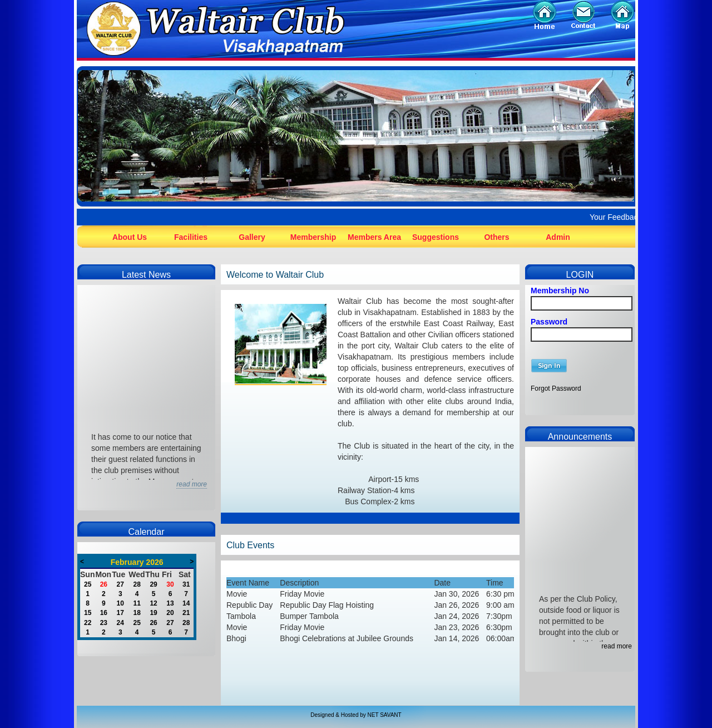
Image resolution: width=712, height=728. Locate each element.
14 (186, 603)
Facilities (191, 237)
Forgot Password (556, 388)
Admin (558, 237)
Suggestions (436, 237)
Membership (313, 237)
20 (170, 613)
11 (137, 603)
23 (104, 623)
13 (170, 603)
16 (104, 613)
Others (496, 237)
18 (137, 613)
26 (104, 584)
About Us (130, 237)
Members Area (374, 237)
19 (153, 613)
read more (617, 646)
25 (88, 584)
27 (120, 584)
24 (120, 623)
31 (186, 584)
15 (88, 613)
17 (120, 613)
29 (153, 584)
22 (88, 623)
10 (120, 603)
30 (170, 584)
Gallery (252, 237)
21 (186, 613)
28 (137, 584)
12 (153, 603)
